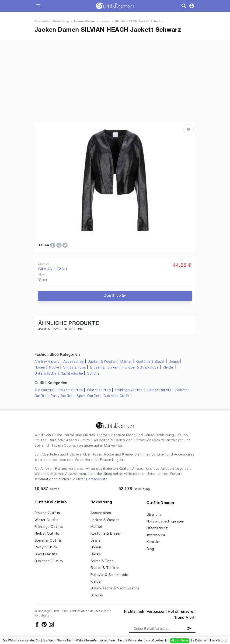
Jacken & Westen (102, 362)
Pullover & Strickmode (141, 368)
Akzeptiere (180, 641)
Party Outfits (61, 396)
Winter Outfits (99, 390)
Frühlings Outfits (129, 390)
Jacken (105, 22)
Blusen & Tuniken (104, 368)
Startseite (42, 22)
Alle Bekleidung (47, 362)
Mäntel (126, 362)
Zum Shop (115, 296)
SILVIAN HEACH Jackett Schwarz (139, 22)
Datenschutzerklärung (211, 641)
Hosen (40, 368)
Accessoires (74, 362)
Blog (150, 549)
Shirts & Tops (75, 368)
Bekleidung (61, 22)
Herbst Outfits (159, 390)
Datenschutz (97, 479)
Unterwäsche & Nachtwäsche (59, 374)
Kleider (168, 368)
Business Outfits (118, 396)
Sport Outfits (88, 396)
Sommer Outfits (48, 541)
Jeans (174, 362)
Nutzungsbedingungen (165, 522)
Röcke (54, 368)
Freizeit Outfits (70, 390)
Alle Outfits (44, 390)
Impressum (156, 535)
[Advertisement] (115, 87)
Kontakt (153, 542)
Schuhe (93, 374)
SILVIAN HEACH (53, 269)
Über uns (154, 515)
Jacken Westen (84, 22)
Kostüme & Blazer (150, 362)
